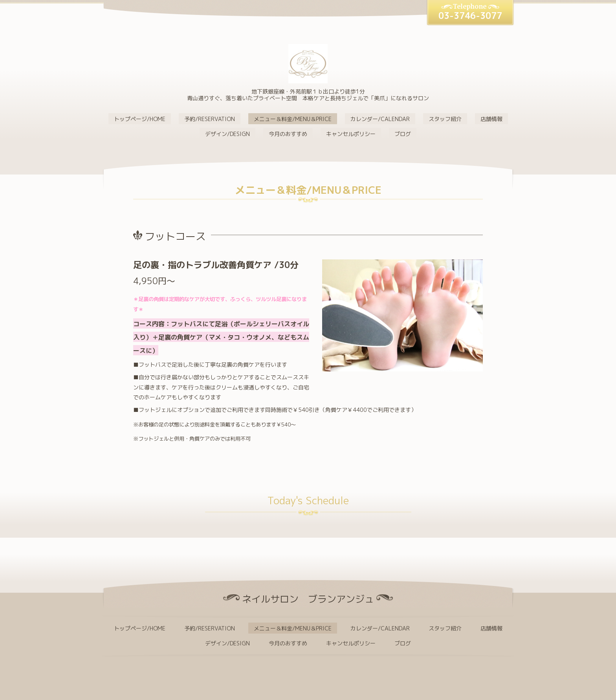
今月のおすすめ (288, 134)
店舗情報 (491, 119)
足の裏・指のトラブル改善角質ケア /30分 (220, 265)
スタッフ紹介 (445, 119)
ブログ (403, 134)
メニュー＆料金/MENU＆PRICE (293, 119)
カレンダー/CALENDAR (380, 119)
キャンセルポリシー (351, 134)
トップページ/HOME (140, 119)
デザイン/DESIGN (227, 134)
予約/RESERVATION (210, 119)
